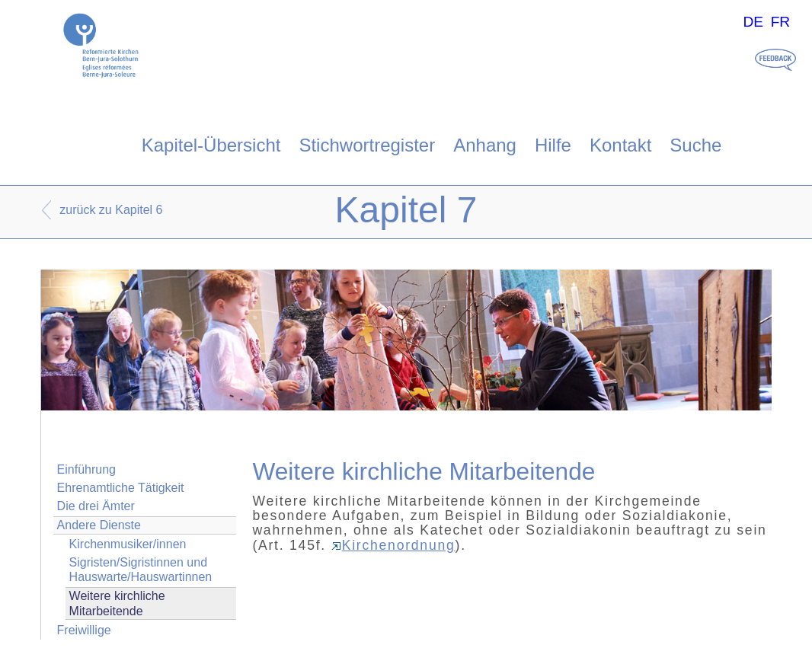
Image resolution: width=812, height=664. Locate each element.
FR (781, 22)
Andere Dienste (99, 525)
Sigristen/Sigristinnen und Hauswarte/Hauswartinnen (141, 570)
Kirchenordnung (393, 545)
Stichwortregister (367, 145)
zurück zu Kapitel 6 (111, 210)
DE (753, 22)
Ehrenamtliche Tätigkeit (121, 488)
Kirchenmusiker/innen (128, 544)
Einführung (86, 469)
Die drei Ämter (96, 506)
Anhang (485, 145)
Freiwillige (84, 630)
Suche (695, 145)
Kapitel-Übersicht (211, 145)
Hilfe (553, 145)
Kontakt (620, 145)
